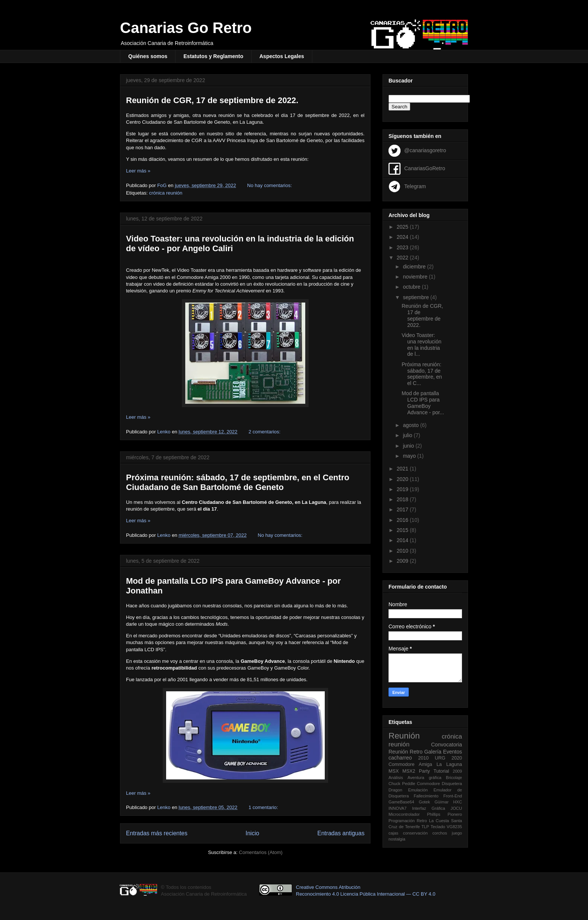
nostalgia (397, 839)
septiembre (416, 297)
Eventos (452, 752)
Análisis (396, 778)
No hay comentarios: (270, 185)
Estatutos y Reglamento (213, 56)
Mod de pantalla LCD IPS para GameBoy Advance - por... (423, 403)
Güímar (442, 802)
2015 (403, 530)
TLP (425, 827)
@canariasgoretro (425, 150)
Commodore (429, 784)
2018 (403, 499)
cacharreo (400, 758)
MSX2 (409, 771)
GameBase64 (401, 802)
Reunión (404, 736)
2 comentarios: (265, 432)
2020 (403, 479)
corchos (440, 833)
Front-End (453, 796)
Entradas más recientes (157, 833)
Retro (416, 752)
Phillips (434, 814)
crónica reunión (166, 193)
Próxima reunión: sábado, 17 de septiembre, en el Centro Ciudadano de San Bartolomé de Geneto (238, 482)
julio (408, 435)
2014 (403, 540)
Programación (402, 821)
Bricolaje (454, 778)
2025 (403, 227)
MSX (394, 771)
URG (440, 758)
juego (457, 833)
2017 (403, 509)
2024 (403, 237)
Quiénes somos (148, 56)
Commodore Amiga (410, 764)
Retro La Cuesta (433, 821)
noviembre (416, 277)
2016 (403, 520)
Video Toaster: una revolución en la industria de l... (421, 345)
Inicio (252, 833)
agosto (411, 425)
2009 (403, 561)
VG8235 (454, 827)
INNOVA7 (397, 808)
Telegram (415, 186)
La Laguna (449, 764)
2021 (403, 469)
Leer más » (138, 171)
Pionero (455, 814)
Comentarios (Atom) (261, 852)
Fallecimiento (426, 796)
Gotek (424, 802)
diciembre (415, 267)
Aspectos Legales (282, 56)
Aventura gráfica (424, 778)
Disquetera (452, 784)
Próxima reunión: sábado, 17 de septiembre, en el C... (422, 374)
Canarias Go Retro (186, 28)
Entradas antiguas (341, 833)
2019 (403, 489)
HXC (457, 802)
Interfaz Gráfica (429, 808)
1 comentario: (264, 807)
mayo (410, 456)
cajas (393, 833)
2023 (403, 247)
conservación (415, 833)
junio (409, 446)
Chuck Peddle (402, 784)
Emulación (418, 790)
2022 (403, 258)
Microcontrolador (404, 814)
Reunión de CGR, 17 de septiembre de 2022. (212, 100)
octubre (412, 287)
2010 (403, 551)
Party (424, 771)
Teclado (438, 827)
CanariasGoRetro (425, 168)
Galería (433, 752)
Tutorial (441, 771)
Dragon (395, 790)
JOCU (456, 808)
